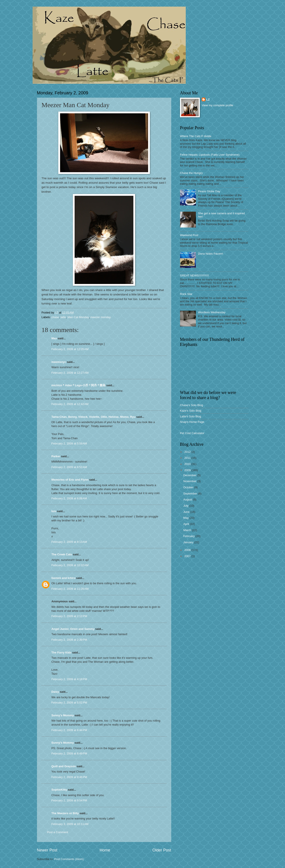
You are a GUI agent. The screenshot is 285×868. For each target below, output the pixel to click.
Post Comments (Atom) (69, 859)
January (189, 542)
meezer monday (101, 317)
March (188, 530)
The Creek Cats (62, 554)
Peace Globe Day (209, 191)
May (186, 518)
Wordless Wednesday (212, 312)
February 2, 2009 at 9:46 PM (69, 777)
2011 (188, 458)
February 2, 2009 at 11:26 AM (70, 589)
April (187, 524)
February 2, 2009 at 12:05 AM (70, 349)
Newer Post (47, 850)
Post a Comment (58, 832)
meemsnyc (59, 362)
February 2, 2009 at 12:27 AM (70, 373)
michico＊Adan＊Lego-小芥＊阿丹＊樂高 (79, 385)
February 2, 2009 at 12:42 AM (70, 404)
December (190, 475)
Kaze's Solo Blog (191, 411)
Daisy (55, 692)
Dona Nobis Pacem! (211, 254)
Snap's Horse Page (192, 422)
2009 (188, 470)
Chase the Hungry (191, 173)
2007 (188, 556)
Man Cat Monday (78, 317)
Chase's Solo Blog (192, 405)
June (187, 512)
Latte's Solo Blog (191, 416)
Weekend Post (189, 235)
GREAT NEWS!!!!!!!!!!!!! (195, 275)
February (189, 536)
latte (63, 317)
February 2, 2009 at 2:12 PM (69, 616)
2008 (188, 550)
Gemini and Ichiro (63, 578)
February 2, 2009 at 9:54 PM (69, 800)
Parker (56, 456)
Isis (54, 511)
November (190, 481)
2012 (188, 452)
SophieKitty (59, 790)
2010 (188, 464)
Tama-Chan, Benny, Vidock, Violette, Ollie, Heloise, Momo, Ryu (94, 417)
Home (105, 850)
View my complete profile (218, 105)
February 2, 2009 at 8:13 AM (69, 542)
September (191, 494)
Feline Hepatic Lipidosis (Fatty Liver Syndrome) (210, 155)
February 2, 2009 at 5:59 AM (69, 443)
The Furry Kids (62, 652)
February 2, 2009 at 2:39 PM (69, 640)
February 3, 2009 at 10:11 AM (70, 824)
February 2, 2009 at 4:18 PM (69, 679)
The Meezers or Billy (65, 813)
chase (55, 317)
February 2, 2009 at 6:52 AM (69, 467)
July (186, 506)
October (189, 487)
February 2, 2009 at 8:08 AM (69, 498)
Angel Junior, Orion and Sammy (73, 629)
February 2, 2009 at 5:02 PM (69, 703)
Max (54, 338)
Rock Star (186, 294)
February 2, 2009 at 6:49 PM (69, 753)
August (188, 499)
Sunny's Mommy (63, 715)
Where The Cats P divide (196, 136)
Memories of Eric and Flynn (70, 480)
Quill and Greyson (64, 766)
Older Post (162, 850)
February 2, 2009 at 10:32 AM (70, 565)
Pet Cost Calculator (192, 433)
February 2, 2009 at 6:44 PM (69, 730)
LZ (208, 100)
